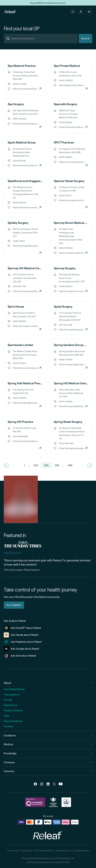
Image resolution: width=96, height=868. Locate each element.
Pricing (8, 700)
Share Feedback (13, 721)
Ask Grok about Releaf (20, 656)
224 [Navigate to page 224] (36, 465)
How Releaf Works (14, 689)
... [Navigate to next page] (63, 465)
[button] (81, 12)
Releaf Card (10, 705)
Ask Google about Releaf (21, 649)
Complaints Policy (63, 851)
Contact (8, 726)
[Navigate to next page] (90, 465)
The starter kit (12, 695)
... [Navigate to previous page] (29, 465)
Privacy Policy (26, 851)
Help (7, 716)
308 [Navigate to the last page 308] (70, 465)
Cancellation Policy (81, 851)
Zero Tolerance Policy (44, 851)
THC (64, 3)
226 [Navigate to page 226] (57, 465)
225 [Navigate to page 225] (46, 465)
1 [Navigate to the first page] (24, 465)
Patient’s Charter (13, 710)
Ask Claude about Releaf (21, 635)
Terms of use (13, 851)
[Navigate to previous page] (6, 465)
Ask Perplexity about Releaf (23, 642)
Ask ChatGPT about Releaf (22, 628)
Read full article (13, 553)
